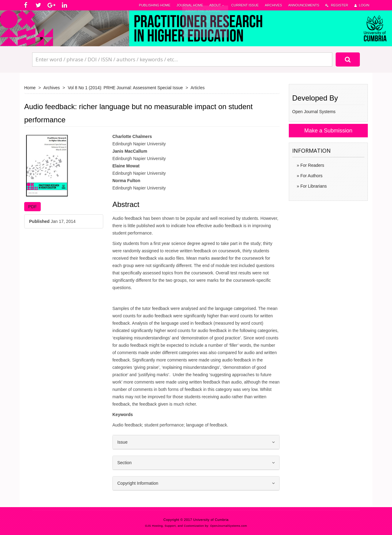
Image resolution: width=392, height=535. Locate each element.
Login (362, 5)
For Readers (312, 165)
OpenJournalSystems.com (229, 526)
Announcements (304, 5)
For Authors (311, 176)
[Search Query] (182, 59)
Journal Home (190, 5)
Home (30, 88)
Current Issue (245, 5)
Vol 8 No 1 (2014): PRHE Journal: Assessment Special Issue (125, 88)
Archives (273, 5)
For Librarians (313, 186)
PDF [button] (32, 207)
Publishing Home (155, 5)
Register (337, 5)
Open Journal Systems (314, 112)
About (217, 5)
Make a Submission (328, 131)
